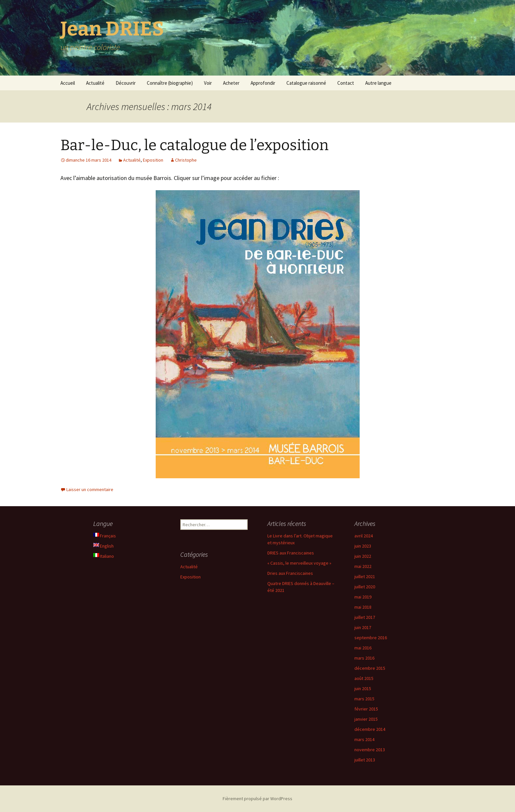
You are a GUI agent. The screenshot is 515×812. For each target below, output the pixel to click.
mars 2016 (364, 658)
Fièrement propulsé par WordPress (257, 799)
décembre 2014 (370, 729)
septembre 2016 (371, 638)
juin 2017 (363, 627)
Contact (346, 83)
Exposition (153, 160)
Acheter (231, 83)
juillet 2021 (365, 576)
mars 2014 (364, 739)
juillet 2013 (365, 760)
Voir (208, 83)
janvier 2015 (366, 719)
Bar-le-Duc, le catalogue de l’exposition (194, 145)
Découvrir (126, 83)
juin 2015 (363, 688)
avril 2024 (364, 536)
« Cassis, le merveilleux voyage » (299, 563)
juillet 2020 (365, 587)
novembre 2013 (370, 750)
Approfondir (263, 83)
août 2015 (364, 678)
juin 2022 (363, 556)
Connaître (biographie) (170, 83)
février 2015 (366, 709)
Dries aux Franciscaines (290, 573)
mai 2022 (363, 566)
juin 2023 (363, 546)
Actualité (95, 83)
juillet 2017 (365, 617)
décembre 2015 (370, 668)
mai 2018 (363, 607)
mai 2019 (363, 597)
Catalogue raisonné (306, 83)
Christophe (186, 160)
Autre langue (378, 83)
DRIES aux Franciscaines (291, 553)
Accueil (68, 83)
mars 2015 (364, 699)
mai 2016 (363, 648)
